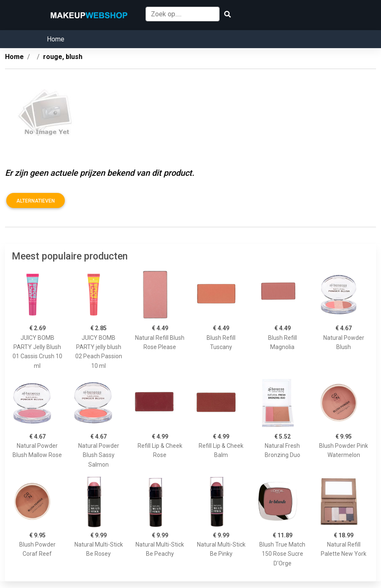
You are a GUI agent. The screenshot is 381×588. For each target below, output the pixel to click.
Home (56, 39)
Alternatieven (36, 201)
